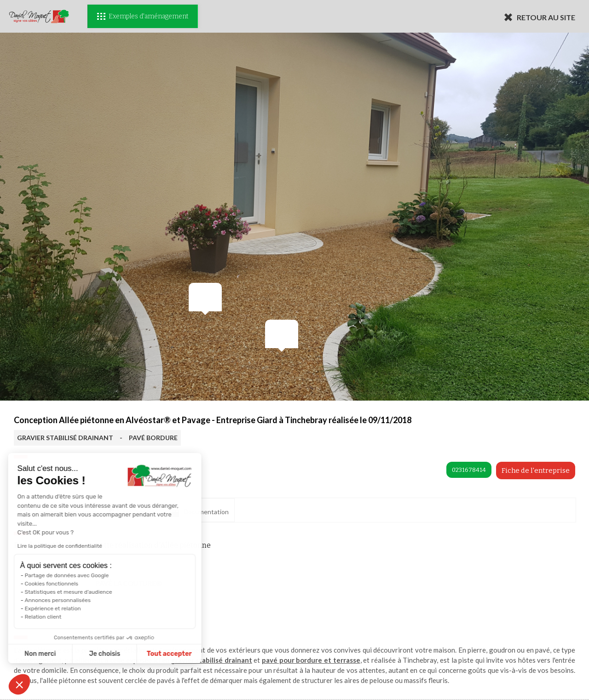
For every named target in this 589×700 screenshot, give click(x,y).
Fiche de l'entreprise (536, 470)
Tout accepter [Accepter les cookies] (128, 654)
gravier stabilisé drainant (212, 660)
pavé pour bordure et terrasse (311, 660)
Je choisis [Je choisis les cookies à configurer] (64, 654)
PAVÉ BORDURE (153, 438)
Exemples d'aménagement (143, 16)
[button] (19, 684)
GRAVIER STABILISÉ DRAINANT (65, 438)
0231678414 (469, 470)
